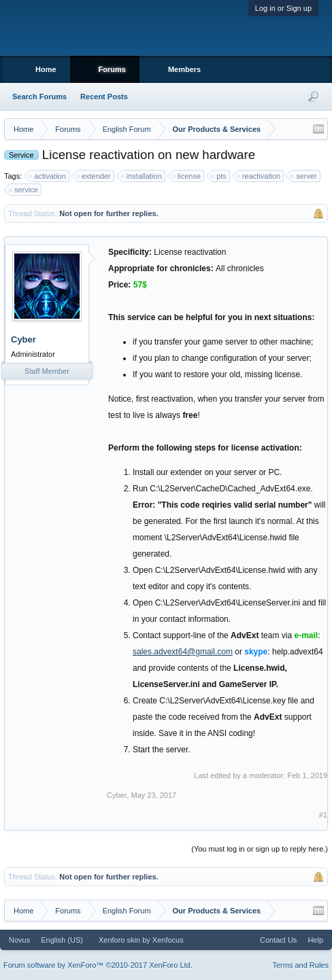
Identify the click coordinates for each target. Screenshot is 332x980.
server (304, 176)
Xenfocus (168, 940)
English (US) (62, 940)
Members (184, 69)
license (187, 176)
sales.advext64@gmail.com (183, 652)
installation (142, 176)
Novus (19, 940)
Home (46, 69)
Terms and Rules (300, 965)
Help (315, 940)
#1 (323, 815)
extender (94, 176)
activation (48, 176)
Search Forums (39, 97)
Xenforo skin (119, 940)
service (24, 190)
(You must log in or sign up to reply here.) (260, 849)
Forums (112, 69)
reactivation (259, 176)
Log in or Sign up (283, 8)
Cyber (23, 339)
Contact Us (278, 940)
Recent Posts (104, 97)
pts (219, 176)
